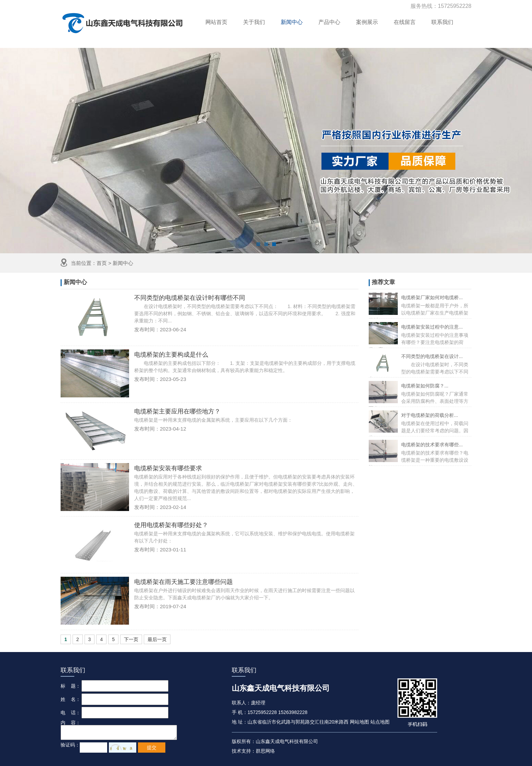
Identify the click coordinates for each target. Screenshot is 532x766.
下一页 (131, 639)
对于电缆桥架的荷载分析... (430, 415)
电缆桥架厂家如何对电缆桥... (432, 297)
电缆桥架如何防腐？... (425, 386)
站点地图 (380, 722)
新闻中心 (292, 22)
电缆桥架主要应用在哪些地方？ (177, 411)
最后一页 (157, 639)
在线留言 (405, 22)
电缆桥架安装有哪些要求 (168, 468)
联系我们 (442, 22)
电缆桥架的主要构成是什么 (171, 355)
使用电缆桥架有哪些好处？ (171, 525)
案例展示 (367, 22)
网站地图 (359, 722)
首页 (102, 263)
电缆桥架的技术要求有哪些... (432, 445)
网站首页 (216, 22)
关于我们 (254, 22)
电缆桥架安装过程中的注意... (432, 327)
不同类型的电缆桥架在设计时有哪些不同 (190, 298)
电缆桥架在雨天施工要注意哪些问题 (183, 582)
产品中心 (329, 22)
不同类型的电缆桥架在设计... (432, 356)
